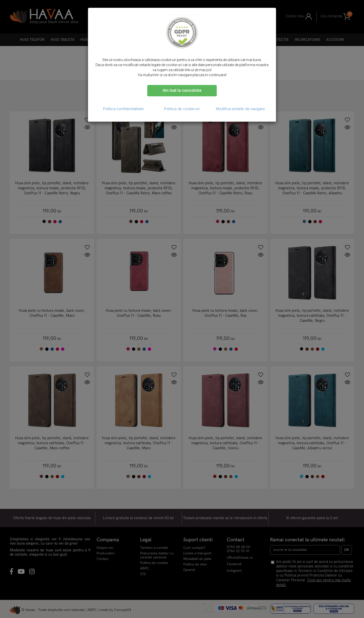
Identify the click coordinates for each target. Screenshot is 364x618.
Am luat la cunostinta (182, 90)
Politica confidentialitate (123, 109)
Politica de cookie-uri (182, 109)
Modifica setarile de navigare (240, 109)
